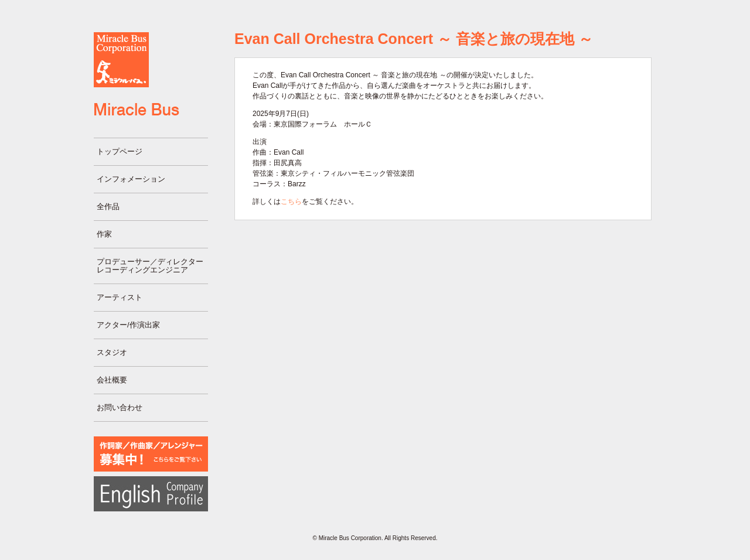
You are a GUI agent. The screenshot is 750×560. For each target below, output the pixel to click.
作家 (104, 234)
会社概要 (112, 380)
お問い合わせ (120, 407)
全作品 (108, 206)
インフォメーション (131, 179)
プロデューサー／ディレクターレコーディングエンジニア (150, 266)
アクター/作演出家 (128, 325)
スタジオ (112, 352)
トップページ (120, 151)
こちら (291, 202)
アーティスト (120, 297)
